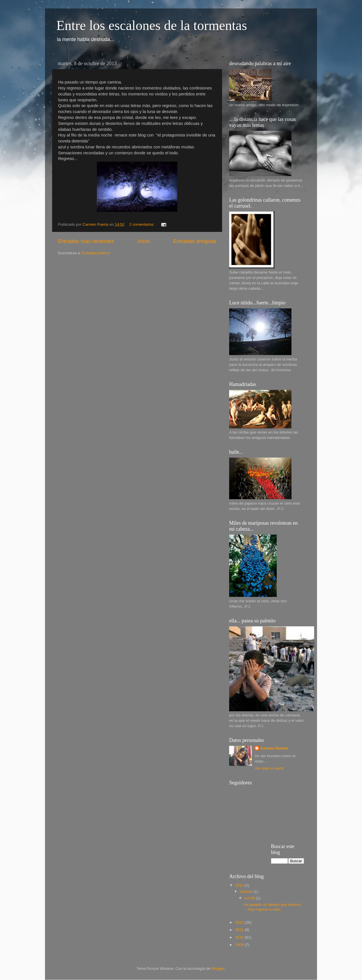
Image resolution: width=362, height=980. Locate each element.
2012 (240, 922)
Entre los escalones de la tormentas (152, 25)
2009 (240, 945)
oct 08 (250, 898)
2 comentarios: (142, 224)
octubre (247, 892)
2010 (240, 937)
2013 (240, 885)
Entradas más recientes (86, 241)
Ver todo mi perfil (269, 768)
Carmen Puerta (274, 748)
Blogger (218, 969)
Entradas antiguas (195, 241)
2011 (240, 930)
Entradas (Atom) (96, 253)
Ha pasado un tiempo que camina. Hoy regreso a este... (272, 907)
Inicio (144, 241)
